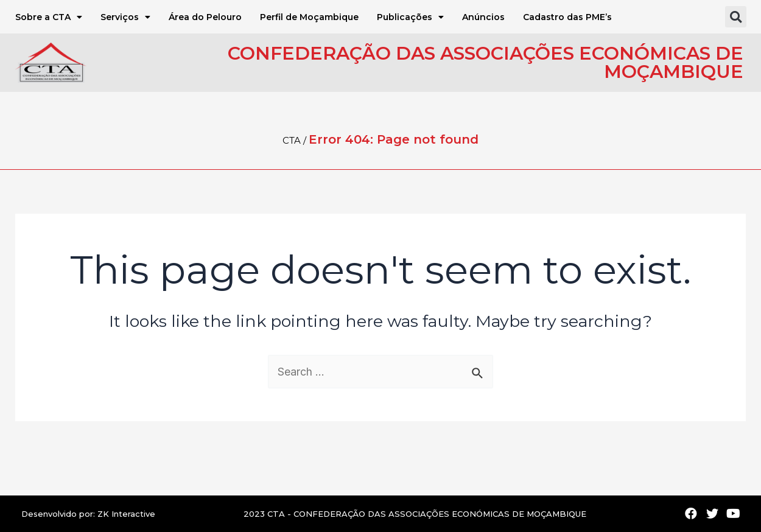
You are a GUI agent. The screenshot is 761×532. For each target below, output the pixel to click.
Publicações (410, 17)
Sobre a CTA (49, 17)
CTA (292, 140)
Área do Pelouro (205, 17)
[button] (736, 17)
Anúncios (483, 17)
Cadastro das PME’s (567, 17)
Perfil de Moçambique (309, 17)
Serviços (125, 17)
